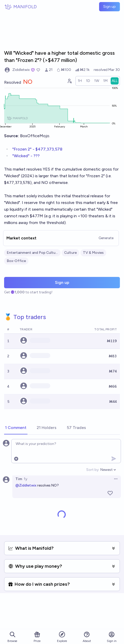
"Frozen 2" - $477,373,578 (37, 149)
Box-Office (16, 261)
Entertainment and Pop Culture (32, 253)
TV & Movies (93, 253)
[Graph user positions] (69, 81)
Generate (106, 238)
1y (26, 479)
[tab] (16, 428)
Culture (70, 253)
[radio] (80, 81)
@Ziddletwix (26, 485)
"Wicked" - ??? (26, 156)
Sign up (109, 7)
